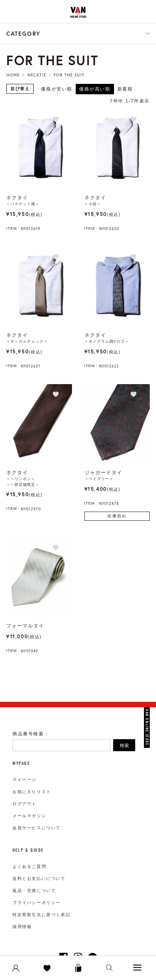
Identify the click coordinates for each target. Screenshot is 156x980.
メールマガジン (29, 816)
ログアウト (25, 804)
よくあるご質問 (29, 866)
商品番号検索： (31, 734)
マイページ (25, 780)
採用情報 (22, 927)
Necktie (37, 75)
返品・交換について (34, 891)
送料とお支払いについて (39, 878)
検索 (124, 745)
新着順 (125, 89)
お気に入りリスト (32, 792)
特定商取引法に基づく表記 (41, 915)
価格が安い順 (57, 89)
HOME (13, 75)
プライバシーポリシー (37, 903)
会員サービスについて (37, 828)
